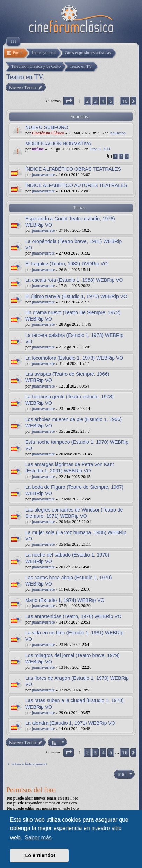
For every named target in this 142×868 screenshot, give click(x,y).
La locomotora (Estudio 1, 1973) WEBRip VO (74, 358)
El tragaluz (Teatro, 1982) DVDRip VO (66, 264)
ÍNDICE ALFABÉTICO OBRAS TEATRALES (73, 169)
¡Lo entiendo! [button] (39, 855)
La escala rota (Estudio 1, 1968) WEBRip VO (74, 280)
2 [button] (87, 101)
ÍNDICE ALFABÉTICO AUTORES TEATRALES (76, 185)
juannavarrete (43, 175)
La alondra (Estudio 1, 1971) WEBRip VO (70, 723)
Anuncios (118, 133)
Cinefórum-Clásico (48, 133)
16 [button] (125, 101)
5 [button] (111, 101)
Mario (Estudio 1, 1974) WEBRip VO (65, 600)
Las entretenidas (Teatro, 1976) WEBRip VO (73, 616)
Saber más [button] (38, 837)
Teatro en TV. (25, 77)
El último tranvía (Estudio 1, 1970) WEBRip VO (76, 296)
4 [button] (103, 101)
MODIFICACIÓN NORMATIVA (58, 144)
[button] (69, 101)
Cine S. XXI (100, 149)
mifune (38, 149)
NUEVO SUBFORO (47, 127)
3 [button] (95, 101)
